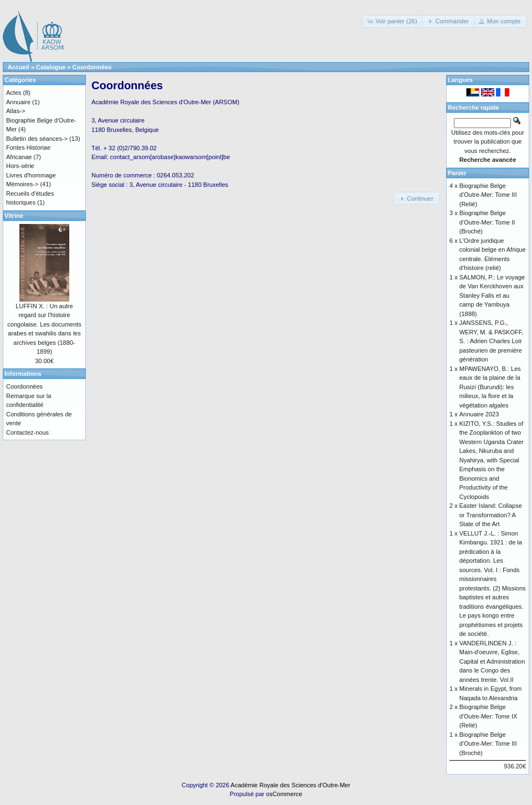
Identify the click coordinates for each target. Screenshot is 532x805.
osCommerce (284, 794)
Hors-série (20, 166)
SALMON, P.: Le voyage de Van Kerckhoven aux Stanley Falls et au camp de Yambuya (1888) (492, 295)
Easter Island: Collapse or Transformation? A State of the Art (491, 515)
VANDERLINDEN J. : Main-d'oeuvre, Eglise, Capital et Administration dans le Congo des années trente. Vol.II (492, 661)
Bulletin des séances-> (37, 139)
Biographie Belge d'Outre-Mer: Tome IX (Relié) (488, 716)
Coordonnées (92, 67)
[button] (393, 21)
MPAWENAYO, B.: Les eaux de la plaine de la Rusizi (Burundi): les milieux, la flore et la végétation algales (490, 387)
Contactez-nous (27, 432)
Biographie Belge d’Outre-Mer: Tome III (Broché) (488, 744)
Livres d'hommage (31, 175)
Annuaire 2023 (479, 414)
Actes (14, 93)
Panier (457, 173)
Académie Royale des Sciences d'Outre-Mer (290, 785)
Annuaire (18, 102)
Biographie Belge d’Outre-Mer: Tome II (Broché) (487, 222)
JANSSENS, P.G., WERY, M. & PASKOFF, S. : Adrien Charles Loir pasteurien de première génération (492, 341)
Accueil (19, 67)
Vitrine (14, 216)
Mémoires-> (22, 184)
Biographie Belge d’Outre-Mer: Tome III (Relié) (488, 195)
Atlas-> (16, 111)
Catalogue (51, 67)
